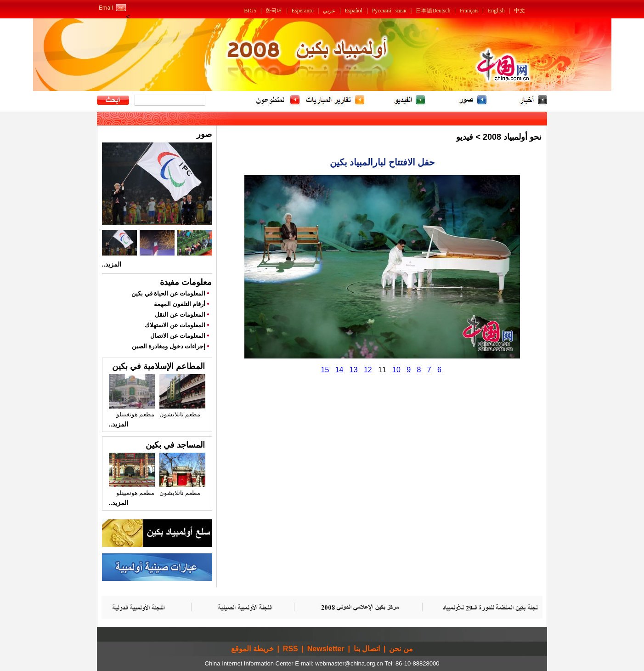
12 (368, 370)
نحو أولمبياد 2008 (512, 137)
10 (396, 370)
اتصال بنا (367, 649)
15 (325, 370)
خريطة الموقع (252, 649)
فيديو (465, 137)
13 (354, 370)
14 (339, 370)
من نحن (401, 649)
